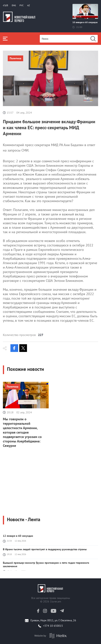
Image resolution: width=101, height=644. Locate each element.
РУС (22, 5)
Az (29, 5)
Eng (14, 5)
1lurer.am (56, 601)
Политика (15, 58)
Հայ (6, 5)
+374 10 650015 (53, 626)
